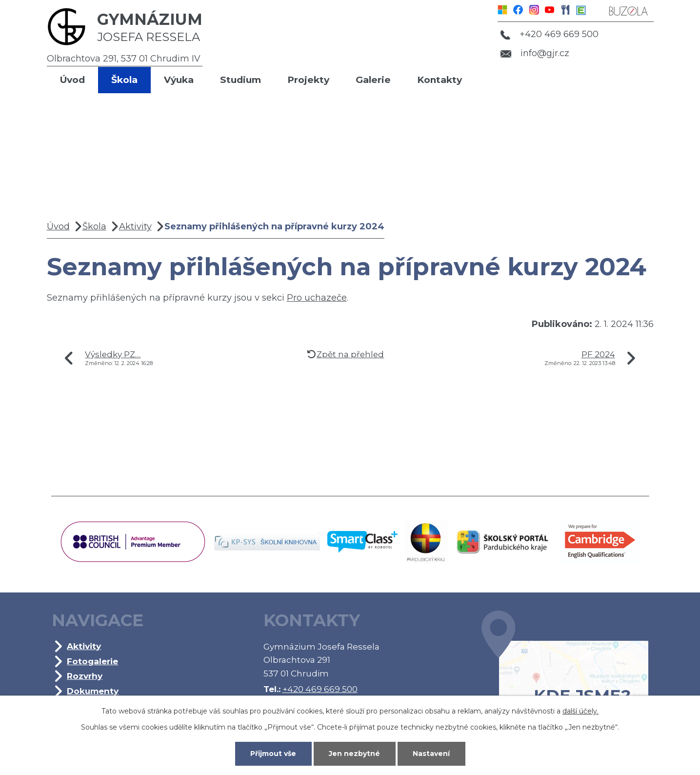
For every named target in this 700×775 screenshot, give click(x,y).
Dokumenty (93, 691)
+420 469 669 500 (549, 34)
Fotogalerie (92, 661)
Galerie (373, 80)
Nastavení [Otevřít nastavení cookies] (431, 754)
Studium (240, 80)
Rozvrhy (85, 676)
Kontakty (440, 80)
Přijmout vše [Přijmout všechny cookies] (273, 754)
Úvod (72, 80)
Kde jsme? (565, 673)
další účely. (580, 711)
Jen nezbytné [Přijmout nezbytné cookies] (354, 754)
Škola (124, 80)
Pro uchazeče (317, 298)
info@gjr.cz (535, 53)
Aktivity (135, 226)
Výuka (179, 80)
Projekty (308, 80)
